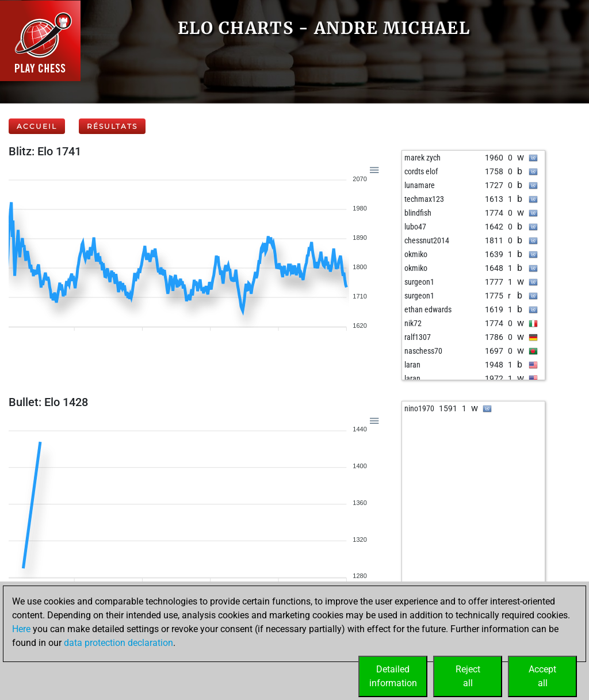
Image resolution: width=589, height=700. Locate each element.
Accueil (37, 126)
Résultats (112, 126)
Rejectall (468, 676)
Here (21, 629)
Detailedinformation (393, 676)
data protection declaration (118, 643)
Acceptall (542, 676)
